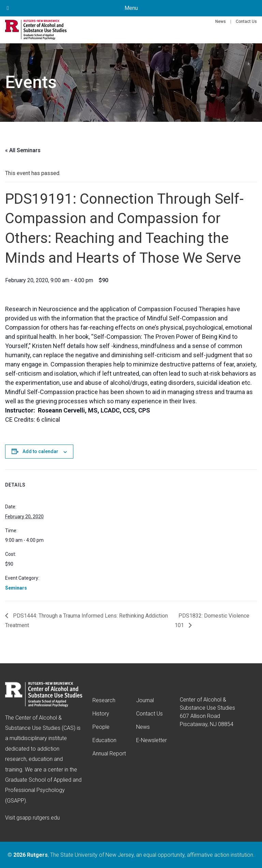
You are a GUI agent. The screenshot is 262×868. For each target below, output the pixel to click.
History (101, 714)
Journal (145, 700)
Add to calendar (40, 451)
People (101, 727)
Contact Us (246, 21)
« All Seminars (23, 150)
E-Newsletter (151, 740)
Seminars (16, 588)
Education (104, 740)
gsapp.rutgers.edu (38, 818)
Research (104, 700)
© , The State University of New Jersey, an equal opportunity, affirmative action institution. (131, 855)
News (221, 21)
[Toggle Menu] (8, 8)
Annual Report (109, 754)
